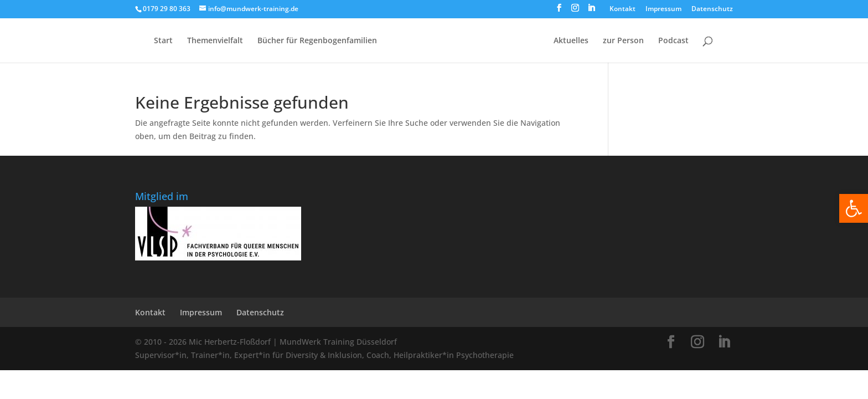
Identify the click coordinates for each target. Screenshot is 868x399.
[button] (854, 208)
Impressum (663, 9)
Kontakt (622, 9)
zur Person (623, 41)
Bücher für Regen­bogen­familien (317, 41)
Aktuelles (571, 41)
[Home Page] (464, 49)
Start (163, 41)
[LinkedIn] (591, 11)
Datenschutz (712, 9)
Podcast (673, 41)
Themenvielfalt (215, 41)
